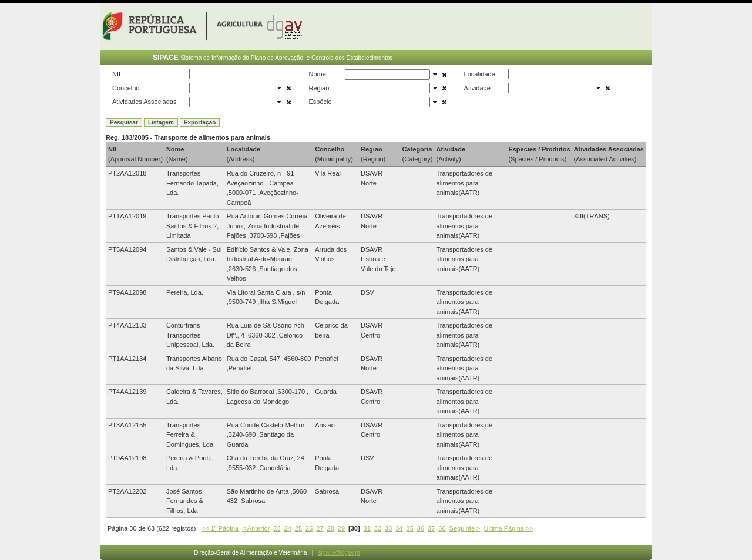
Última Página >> (509, 528)
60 (442, 528)
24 (288, 528)
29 (341, 528)
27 (320, 528)
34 (399, 528)
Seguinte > (465, 528)
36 (421, 528)
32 (378, 528)
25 (298, 528)
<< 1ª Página (220, 528)
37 (431, 528)
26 (309, 528)
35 (410, 528)
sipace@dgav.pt (339, 553)
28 (331, 528)
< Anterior (256, 528)
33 (388, 528)
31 (367, 528)
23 (277, 528)
